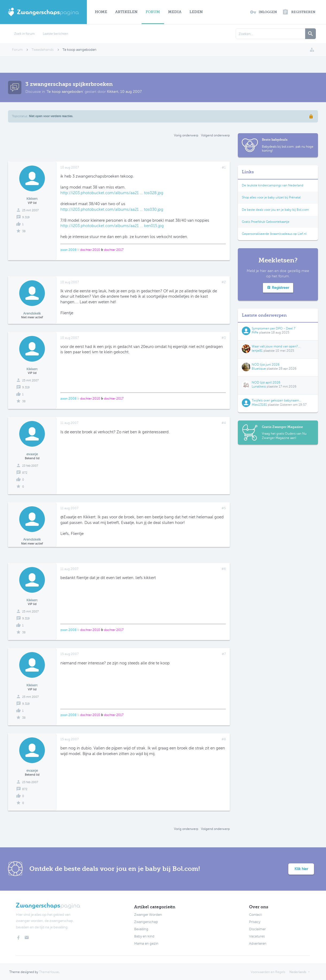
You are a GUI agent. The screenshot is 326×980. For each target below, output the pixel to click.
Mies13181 (259, 405)
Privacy (255, 922)
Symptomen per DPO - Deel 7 (273, 328)
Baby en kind (144, 936)
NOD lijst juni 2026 (266, 365)
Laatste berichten (55, 34)
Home (101, 12)
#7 (224, 654)
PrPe (255, 332)
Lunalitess (259, 386)
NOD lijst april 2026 (266, 382)
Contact (255, 915)
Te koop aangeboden (65, 92)
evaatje (32, 454)
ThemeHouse (49, 972)
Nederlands (298, 972)
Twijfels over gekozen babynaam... (277, 400)
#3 (224, 338)
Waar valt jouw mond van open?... (276, 346)
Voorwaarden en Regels (268, 972)
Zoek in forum (24, 34)
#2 (224, 282)
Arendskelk (32, 313)
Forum (153, 12)
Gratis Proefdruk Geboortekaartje (266, 222)
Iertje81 (257, 351)
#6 (224, 569)
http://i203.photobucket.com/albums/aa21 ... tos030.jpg (112, 209)
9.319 (26, 217)
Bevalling (141, 929)
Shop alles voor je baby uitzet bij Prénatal (271, 197)
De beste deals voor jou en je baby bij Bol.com (275, 210)
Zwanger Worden (148, 915)
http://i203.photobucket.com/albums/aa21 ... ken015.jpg (112, 226)
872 (25, 473)
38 (24, 231)
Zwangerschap (146, 922)
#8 (224, 739)
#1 (224, 167)
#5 (224, 508)
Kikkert (113, 92)
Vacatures (257, 936)
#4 (224, 423)
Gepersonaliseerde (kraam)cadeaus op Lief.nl (274, 234)
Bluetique (259, 369)
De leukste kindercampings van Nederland (273, 185)
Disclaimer (257, 929)
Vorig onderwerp (186, 135)
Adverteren (258, 944)
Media (175, 12)
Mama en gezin (146, 944)
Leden (196, 12)
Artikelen (126, 12)
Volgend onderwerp (215, 135)
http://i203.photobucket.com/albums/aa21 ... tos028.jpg (112, 193)
